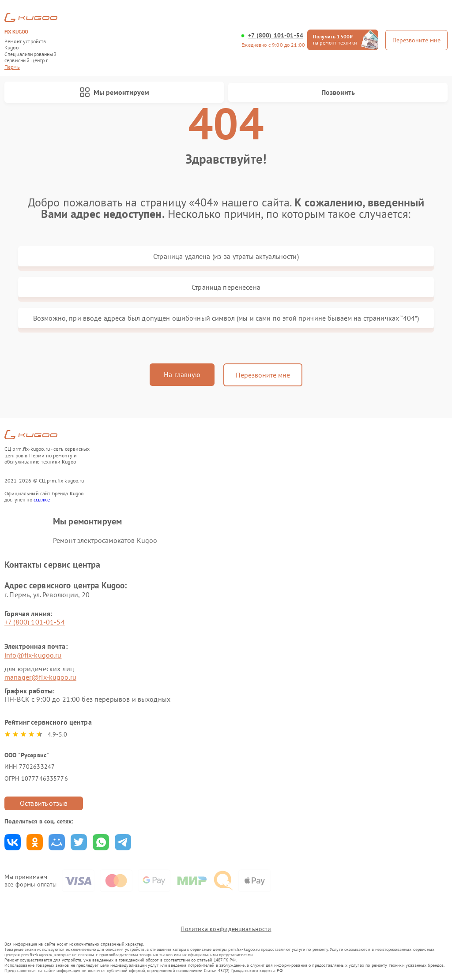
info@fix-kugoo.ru (33, 655)
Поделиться (13, 842)
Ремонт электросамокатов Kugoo (105, 540)
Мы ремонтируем (114, 92)
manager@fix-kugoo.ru (40, 677)
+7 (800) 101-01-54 (276, 36)
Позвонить (338, 92)
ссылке (42, 499)
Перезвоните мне (263, 375)
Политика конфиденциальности (226, 929)
